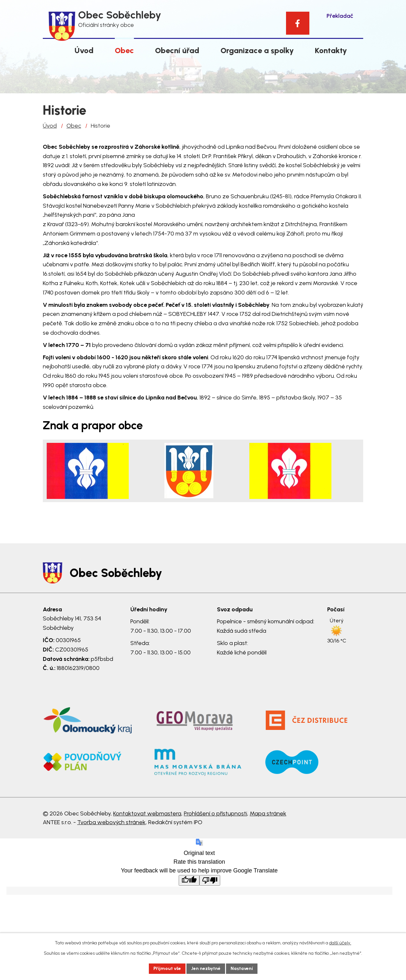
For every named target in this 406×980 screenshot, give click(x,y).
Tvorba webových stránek (111, 822)
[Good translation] (189, 880)
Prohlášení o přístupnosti (215, 813)
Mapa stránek (268, 813)
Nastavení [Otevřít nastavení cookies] (242, 968)
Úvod (84, 50)
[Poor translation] (210, 880)
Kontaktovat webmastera (147, 813)
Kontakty (331, 50)
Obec (124, 50)
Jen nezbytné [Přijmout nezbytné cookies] (206, 968)
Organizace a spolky (257, 50)
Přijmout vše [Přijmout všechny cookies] (167, 968)
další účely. (340, 943)
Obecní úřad (177, 50)
